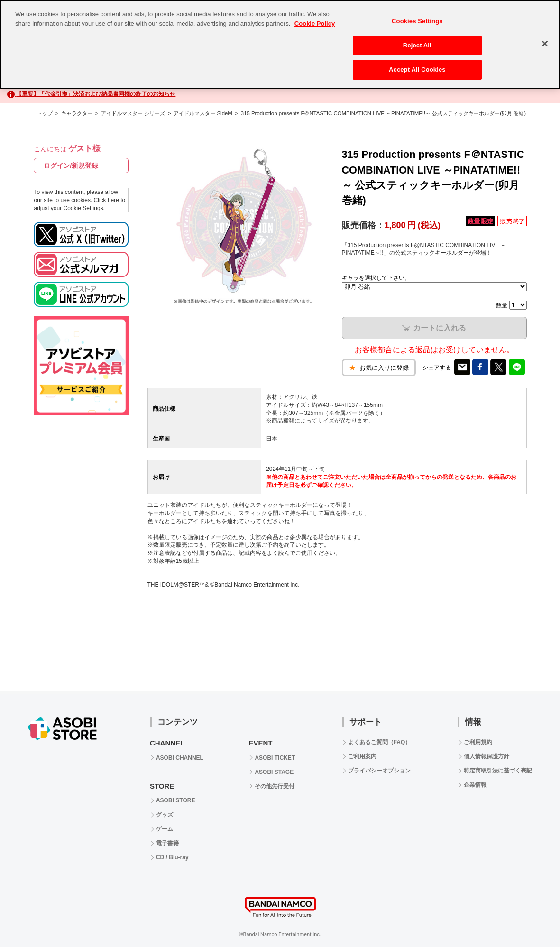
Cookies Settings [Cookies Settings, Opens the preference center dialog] (417, 21)
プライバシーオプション (379, 771)
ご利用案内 (362, 756)
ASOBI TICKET (275, 758)
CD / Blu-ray (172, 857)
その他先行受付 (275, 786)
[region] (280, 45)
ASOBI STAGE (274, 772)
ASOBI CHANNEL (180, 758)
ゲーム (165, 829)
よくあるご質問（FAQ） (380, 742)
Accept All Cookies (417, 69)
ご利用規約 (478, 742)
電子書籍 (167, 843)
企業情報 (475, 785)
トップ (45, 113)
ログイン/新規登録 (71, 165)
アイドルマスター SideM (203, 113)
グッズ (165, 815)
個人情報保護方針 (487, 756)
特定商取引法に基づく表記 (498, 771)
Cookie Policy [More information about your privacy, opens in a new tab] (315, 23)
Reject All (417, 45)
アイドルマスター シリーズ (133, 113)
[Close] (545, 44)
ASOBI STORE (175, 800)
